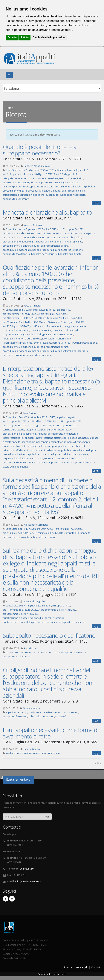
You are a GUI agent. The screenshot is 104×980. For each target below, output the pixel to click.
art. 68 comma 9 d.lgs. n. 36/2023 (21, 614)
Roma (28, 652)
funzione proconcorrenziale (46, 182)
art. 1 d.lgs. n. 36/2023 (15, 421)
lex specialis (74, 438)
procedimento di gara (15, 191)
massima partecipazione (16, 187)
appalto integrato (66, 417)
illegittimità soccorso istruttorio (56, 334)
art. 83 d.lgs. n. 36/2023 (65, 425)
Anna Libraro (31, 648)
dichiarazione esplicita (82, 233)
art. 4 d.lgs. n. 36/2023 (40, 425)
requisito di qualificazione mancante (23, 458)
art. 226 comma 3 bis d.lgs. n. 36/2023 (64, 322)
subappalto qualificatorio (17, 657)
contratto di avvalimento (16, 330)
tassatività (61, 716)
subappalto (52, 195)
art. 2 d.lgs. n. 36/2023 (15, 425)
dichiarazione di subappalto (18, 434)
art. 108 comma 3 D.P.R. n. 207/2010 (22, 318)
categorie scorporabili (38, 430)
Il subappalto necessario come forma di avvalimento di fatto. (51, 733)
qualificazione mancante (75, 454)
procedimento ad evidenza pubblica (75, 187)
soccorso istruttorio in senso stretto (23, 463)
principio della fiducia (39, 446)
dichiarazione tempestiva (17, 242)
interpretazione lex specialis (19, 438)
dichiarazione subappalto (67, 238)
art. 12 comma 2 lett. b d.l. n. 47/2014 (23, 322)
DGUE (53, 229)
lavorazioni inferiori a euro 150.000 (22, 339)
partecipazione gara (42, 187)
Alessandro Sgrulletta (36, 525)
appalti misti (64, 606)
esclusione (26, 753)
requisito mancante (55, 458)
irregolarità (76, 242)
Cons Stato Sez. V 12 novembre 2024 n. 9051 (30, 529)
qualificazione (69, 351)
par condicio (28, 442)
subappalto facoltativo (15, 254)
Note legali (81, 967)
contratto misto (35, 178)
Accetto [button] (12, 37)
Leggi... (96, 203)
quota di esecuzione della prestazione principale (30, 622)
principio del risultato (15, 446)
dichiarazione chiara (30, 233)
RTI (54, 606)
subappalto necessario (72, 195)
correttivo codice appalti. (66, 330)
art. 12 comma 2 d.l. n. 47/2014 (47, 533)
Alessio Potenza (33, 225)
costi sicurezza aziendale (43, 712)
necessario (40, 753)
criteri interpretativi (61, 430)
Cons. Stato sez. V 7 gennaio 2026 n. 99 (27, 229)
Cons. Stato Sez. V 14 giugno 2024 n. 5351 (28, 606)
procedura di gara (75, 191)
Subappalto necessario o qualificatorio (49, 635)
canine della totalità (14, 430)
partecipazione (89, 343)
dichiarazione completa (56, 233)
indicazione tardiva (59, 242)
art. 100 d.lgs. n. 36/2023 (69, 529)
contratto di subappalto (77, 533)
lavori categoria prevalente (18, 343)
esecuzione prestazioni (16, 182)
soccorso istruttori (68, 712)
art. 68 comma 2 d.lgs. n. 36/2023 (59, 610)
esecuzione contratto (71, 178)
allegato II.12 (81, 170)
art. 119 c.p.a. (10, 174)
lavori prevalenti (42, 343)
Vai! (47, 816)
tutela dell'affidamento (15, 467)
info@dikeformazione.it (28, 881)
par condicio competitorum (51, 442)
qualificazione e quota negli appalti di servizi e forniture (34, 618)
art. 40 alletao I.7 (39, 326)
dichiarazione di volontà (16, 537)
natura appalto (90, 438)
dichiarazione (10, 233)
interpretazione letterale (65, 434)
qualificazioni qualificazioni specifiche (24, 195)
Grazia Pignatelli (33, 306)
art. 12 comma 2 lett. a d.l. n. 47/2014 (62, 318)
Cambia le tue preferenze (52, 974)
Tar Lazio (46, 652)
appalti (9, 712)
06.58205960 (27, 869)
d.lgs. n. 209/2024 (12, 334)
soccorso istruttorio (72, 250)
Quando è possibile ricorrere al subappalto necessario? (40, 150)
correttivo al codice (41, 330)
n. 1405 (56, 652)
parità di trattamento (79, 442)
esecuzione (52, 178)
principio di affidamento (16, 450)
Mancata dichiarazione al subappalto (47, 212)
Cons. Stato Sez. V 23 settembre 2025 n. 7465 (30, 417)
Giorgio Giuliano (32, 749)
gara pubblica (71, 182)
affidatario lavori (64, 170)
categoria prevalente (14, 178)
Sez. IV (36, 652)
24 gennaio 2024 (14, 652)
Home (9, 108)
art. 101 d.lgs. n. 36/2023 (70, 229)
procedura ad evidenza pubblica (46, 191)
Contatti (95, 967)
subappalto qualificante (16, 199)
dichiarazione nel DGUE (16, 238)
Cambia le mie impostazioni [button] (49, 37)
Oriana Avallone (32, 708)
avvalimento (56, 326)
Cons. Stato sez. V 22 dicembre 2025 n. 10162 (30, 310)
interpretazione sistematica (51, 438)
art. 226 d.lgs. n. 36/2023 (16, 326)
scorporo (83, 351)
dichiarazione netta (41, 238)
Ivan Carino (30, 413)
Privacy (68, 967)
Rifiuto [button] (25, 37)
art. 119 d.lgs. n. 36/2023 (68, 421)
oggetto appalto (12, 442)
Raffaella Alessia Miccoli (37, 166)
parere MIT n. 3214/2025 (66, 343)
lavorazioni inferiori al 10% (57, 339)
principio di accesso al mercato (69, 446)
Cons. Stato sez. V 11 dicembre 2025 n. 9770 (30, 170)
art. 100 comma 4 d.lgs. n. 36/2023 (21, 314)
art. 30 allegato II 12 (67, 174)
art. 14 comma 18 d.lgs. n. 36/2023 (37, 174)
